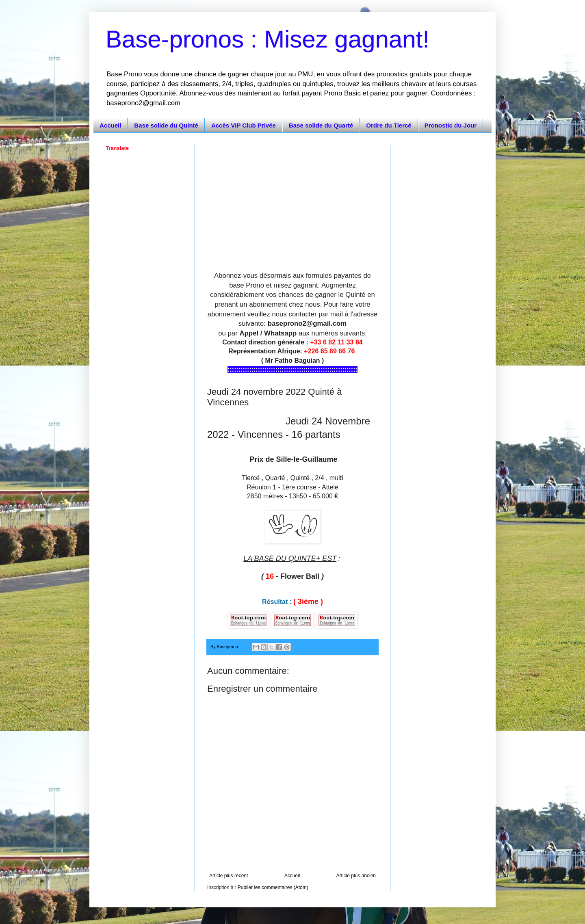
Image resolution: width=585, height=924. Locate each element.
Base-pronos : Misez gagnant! (268, 39)
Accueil (110, 125)
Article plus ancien (356, 876)
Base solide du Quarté (321, 125)
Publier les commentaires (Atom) (273, 887)
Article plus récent (229, 876)
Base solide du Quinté (166, 125)
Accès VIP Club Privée (244, 125)
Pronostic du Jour (451, 125)
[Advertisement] (292, 202)
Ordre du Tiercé (389, 125)
